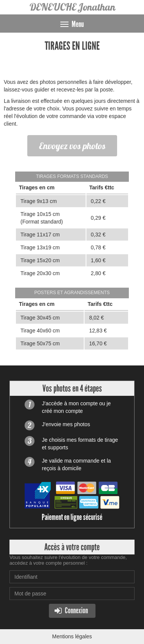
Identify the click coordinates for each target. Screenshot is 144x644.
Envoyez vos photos (72, 146)
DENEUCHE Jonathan (72, 7)
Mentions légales (72, 636)
